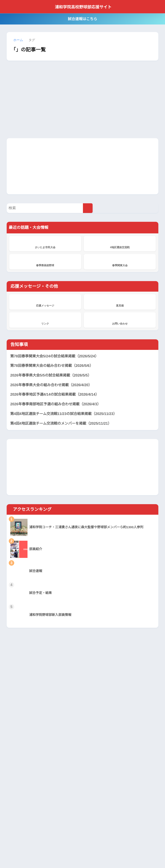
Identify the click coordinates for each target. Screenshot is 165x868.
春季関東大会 (120, 262)
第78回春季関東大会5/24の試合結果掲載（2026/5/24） (56, 356)
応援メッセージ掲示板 (68, 782)
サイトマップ (105, 855)
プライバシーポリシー (76, 855)
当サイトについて (45, 855)
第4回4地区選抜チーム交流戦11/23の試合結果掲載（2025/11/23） (66, 414)
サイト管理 (125, 855)
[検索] (88, 208)
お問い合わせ (120, 320)
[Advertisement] (82, 166)
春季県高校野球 (45, 262)
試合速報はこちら (82, 19)
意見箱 (120, 302)
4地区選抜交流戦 (120, 243)
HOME (83, 846)
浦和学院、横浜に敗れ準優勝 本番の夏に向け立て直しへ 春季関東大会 (67, 744)
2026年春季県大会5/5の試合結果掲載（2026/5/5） (53, 376)
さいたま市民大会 (45, 243)
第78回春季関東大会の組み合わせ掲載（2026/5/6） (53, 366)
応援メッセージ (45, 302)
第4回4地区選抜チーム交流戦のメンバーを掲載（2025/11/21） (62, 424)
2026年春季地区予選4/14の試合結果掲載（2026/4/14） (57, 395)
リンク (45, 320)
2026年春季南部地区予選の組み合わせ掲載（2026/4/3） (57, 404)
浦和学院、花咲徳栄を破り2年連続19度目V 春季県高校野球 (67, 813)
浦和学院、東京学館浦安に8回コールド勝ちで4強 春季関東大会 (67, 764)
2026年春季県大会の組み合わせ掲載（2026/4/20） (53, 385)
